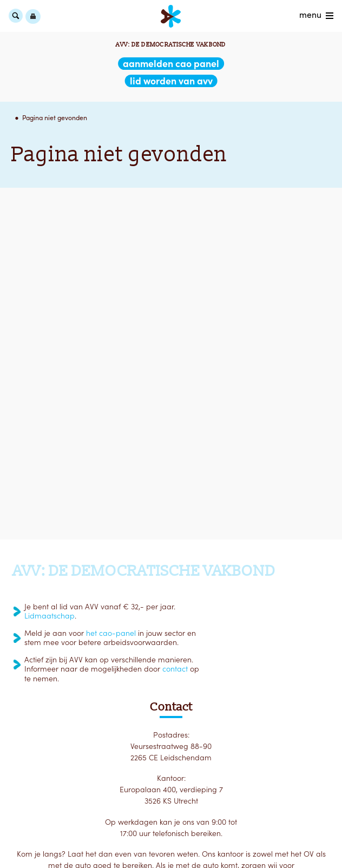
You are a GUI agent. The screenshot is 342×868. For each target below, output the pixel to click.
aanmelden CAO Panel (171, 64)
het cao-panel (111, 633)
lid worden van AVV (171, 81)
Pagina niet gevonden (55, 118)
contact (175, 669)
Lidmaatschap (50, 616)
